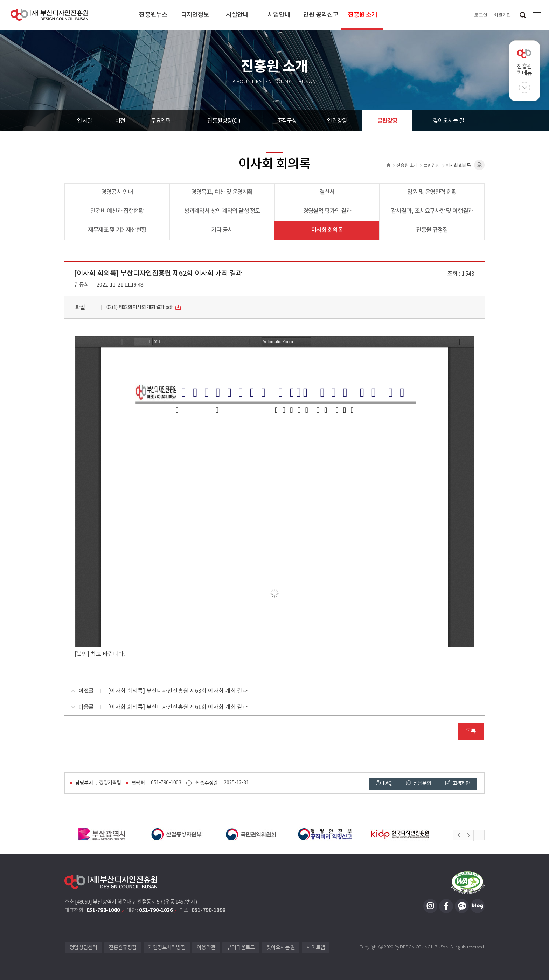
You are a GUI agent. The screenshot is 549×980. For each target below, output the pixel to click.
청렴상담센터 (83, 948)
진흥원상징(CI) (224, 121)
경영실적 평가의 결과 (327, 211)
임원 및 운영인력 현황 (432, 192)
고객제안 (458, 783)
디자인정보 (195, 15)
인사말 (85, 121)
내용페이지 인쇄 (479, 165)
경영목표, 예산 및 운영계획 (222, 192)
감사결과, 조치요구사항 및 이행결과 (432, 211)
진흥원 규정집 (432, 230)
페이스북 (446, 906)
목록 (471, 731)
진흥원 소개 (363, 15)
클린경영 (387, 121)
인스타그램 (430, 906)
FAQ (384, 783)
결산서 (327, 192)
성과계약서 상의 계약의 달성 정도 (222, 211)
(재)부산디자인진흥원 (49, 15)
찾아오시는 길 (449, 121)
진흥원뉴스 (153, 15)
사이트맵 (537, 15)
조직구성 (287, 121)
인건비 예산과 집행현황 (117, 211)
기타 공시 (222, 230)
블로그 (478, 906)
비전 (120, 121)
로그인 (481, 15)
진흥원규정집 (123, 948)
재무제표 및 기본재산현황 (117, 230)
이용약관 (206, 948)
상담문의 (418, 783)
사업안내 (279, 15)
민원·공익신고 (321, 15)
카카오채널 (462, 906)
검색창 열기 (523, 15)
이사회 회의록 (327, 230)
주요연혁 (161, 121)
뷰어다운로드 (241, 948)
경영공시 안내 (117, 192)
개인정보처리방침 (167, 948)
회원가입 (502, 15)
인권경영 (337, 121)
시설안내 (237, 15)
